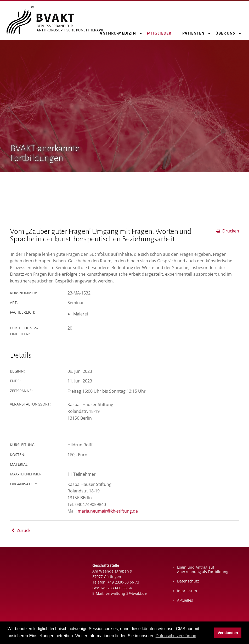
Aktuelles (185, 600)
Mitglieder (162, 33)
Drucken (227, 231)
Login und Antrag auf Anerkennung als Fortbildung (203, 569)
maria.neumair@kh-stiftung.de (108, 511)
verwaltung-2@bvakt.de (126, 593)
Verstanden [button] (228, 633)
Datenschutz (188, 581)
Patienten (196, 33)
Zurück (20, 530)
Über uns (228, 33)
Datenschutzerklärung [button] (176, 636)
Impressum (187, 591)
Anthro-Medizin (121, 33)
